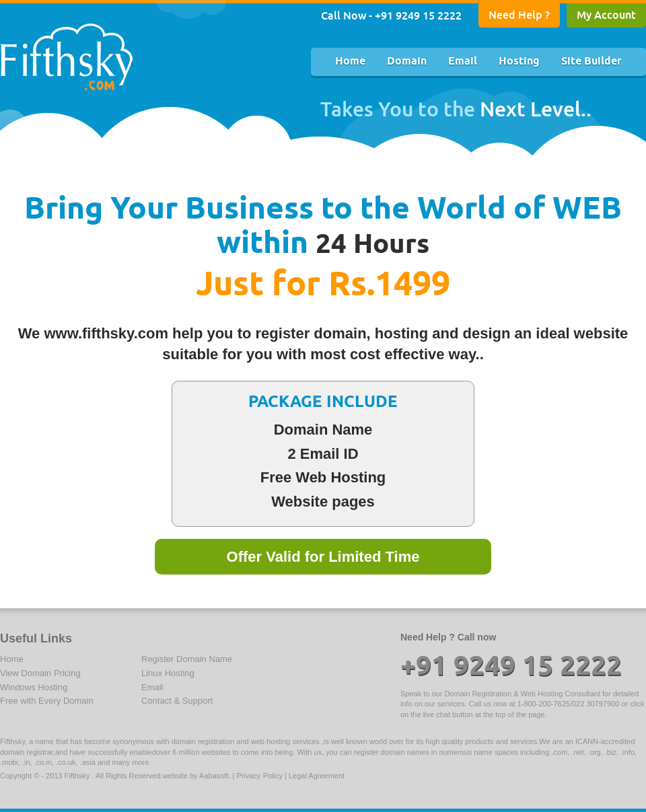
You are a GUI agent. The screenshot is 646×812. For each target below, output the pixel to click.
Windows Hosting (34, 687)
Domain (407, 62)
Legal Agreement (317, 776)
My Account (606, 15)
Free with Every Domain (47, 701)
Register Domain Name (187, 659)
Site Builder (591, 62)
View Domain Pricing (40, 673)
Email (463, 62)
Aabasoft (214, 776)
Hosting (519, 62)
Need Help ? (519, 15)
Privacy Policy (260, 776)
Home (350, 62)
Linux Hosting (168, 673)
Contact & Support (177, 701)
